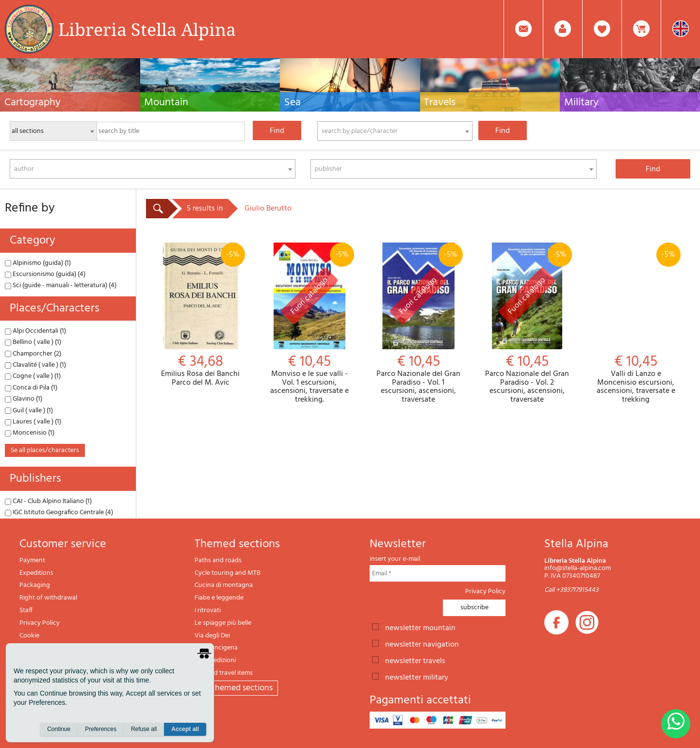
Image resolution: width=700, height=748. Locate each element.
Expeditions (36, 573)
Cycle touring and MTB (228, 573)
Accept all (185, 729)
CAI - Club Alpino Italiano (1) (48, 501)
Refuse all (144, 729)
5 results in (205, 209)
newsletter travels (415, 660)
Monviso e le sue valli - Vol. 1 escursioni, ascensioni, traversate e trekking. (309, 323)
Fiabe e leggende (219, 598)
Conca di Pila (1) (31, 388)
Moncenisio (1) (30, 433)
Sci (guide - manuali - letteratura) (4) (61, 285)
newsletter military (417, 677)
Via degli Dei (212, 636)
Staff (26, 610)
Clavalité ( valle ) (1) (35, 365)
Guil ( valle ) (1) (29, 411)
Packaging (35, 585)
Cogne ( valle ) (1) (33, 376)
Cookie (29, 636)
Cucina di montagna (224, 585)
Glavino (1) (24, 399)
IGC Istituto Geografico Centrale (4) (59, 512)
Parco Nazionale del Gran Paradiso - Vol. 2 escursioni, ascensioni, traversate (527, 323)
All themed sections (236, 688)
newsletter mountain (420, 627)
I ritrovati (208, 610)
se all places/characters (45, 450)
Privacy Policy (40, 623)
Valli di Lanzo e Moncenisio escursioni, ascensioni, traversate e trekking (636, 323)
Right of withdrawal (48, 598)
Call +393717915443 (571, 590)
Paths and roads (218, 561)
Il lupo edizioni (215, 660)
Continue (59, 729)
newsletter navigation (422, 644)
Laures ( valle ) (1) (33, 422)
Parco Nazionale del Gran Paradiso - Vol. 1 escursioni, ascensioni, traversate (418, 323)
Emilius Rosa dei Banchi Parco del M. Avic (200, 315)
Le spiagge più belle (223, 623)
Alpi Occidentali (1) (35, 331)
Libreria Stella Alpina (147, 29)
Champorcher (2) (33, 354)
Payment (32, 561)
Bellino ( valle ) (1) (33, 342)
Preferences (101, 729)
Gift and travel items (224, 673)
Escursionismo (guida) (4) (45, 274)
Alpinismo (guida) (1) (38, 263)
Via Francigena (216, 648)
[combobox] (395, 131)
